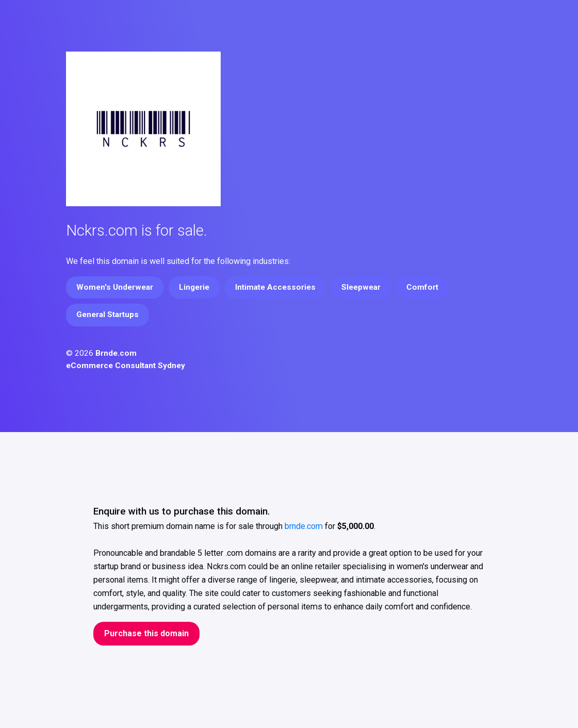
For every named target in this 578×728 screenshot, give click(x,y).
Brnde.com (116, 353)
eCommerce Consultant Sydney (126, 366)
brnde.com (304, 526)
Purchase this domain (146, 633)
